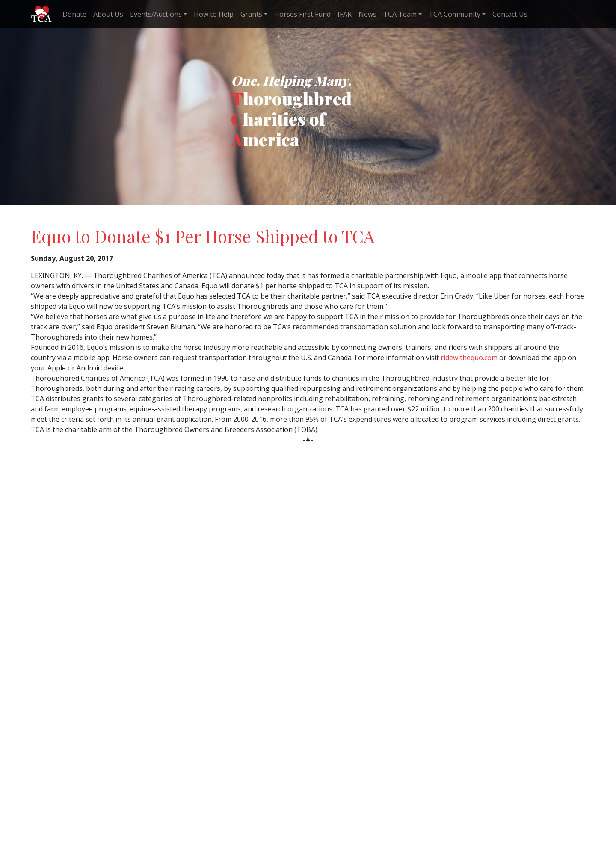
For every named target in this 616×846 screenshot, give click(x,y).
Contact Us (510, 14)
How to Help (214, 14)
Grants (251, 14)
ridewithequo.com (469, 358)
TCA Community (455, 14)
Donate (74, 14)
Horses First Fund (302, 14)
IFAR (345, 14)
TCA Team (400, 14)
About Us (108, 14)
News (367, 14)
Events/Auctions (156, 14)
